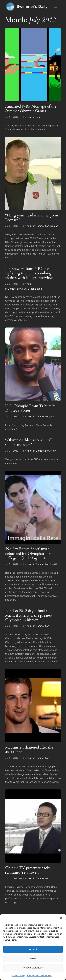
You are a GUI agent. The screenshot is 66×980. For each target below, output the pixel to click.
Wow (53, 451)
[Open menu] (55, 7)
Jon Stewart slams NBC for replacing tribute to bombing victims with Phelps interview (29, 273)
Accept (33, 949)
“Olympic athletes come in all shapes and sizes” (29, 442)
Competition (42, 226)
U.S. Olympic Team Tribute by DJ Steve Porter (31, 408)
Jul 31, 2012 (12, 117)
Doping (54, 226)
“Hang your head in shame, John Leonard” (32, 218)
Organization (35, 289)
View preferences (33, 968)
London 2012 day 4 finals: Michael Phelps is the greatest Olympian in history (29, 615)
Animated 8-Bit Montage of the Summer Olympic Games (31, 109)
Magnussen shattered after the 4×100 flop (29, 750)
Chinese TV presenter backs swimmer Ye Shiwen (28, 870)
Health (54, 564)
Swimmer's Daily (32, 7)
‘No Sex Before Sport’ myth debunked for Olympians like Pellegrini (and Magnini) (29, 553)
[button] (61, 918)
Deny (33, 958)
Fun (38, 117)
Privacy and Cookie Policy (40, 976)
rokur (30, 117)
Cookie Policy (19, 976)
